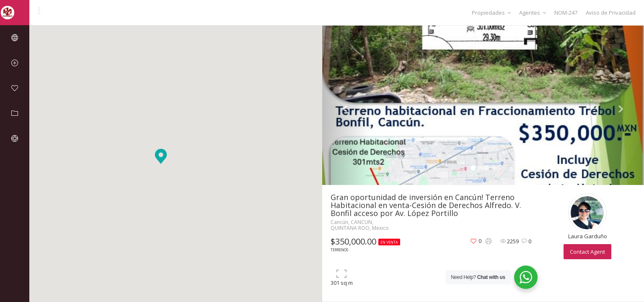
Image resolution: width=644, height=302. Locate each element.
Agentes (533, 13)
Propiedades (491, 13)
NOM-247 (566, 13)
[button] (161, 156)
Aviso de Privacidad (611, 13)
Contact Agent (587, 252)
